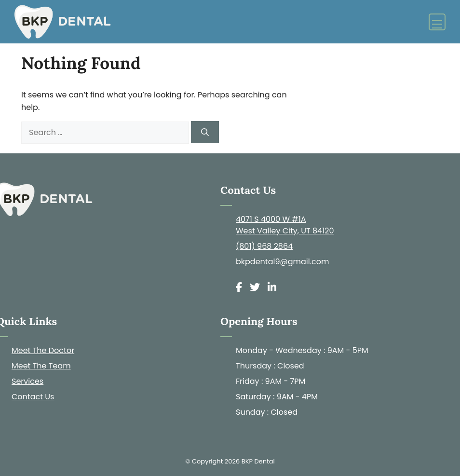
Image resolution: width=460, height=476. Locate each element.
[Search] (205, 132)
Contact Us (33, 397)
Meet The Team (41, 366)
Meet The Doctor (43, 350)
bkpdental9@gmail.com (283, 262)
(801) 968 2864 (264, 246)
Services (27, 381)
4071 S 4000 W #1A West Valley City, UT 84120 (285, 225)
